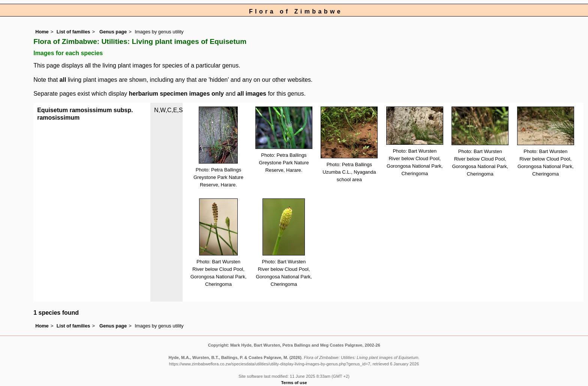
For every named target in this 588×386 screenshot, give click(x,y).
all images (252, 94)
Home (42, 32)
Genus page (113, 32)
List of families (73, 32)
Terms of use (294, 383)
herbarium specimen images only (176, 94)
